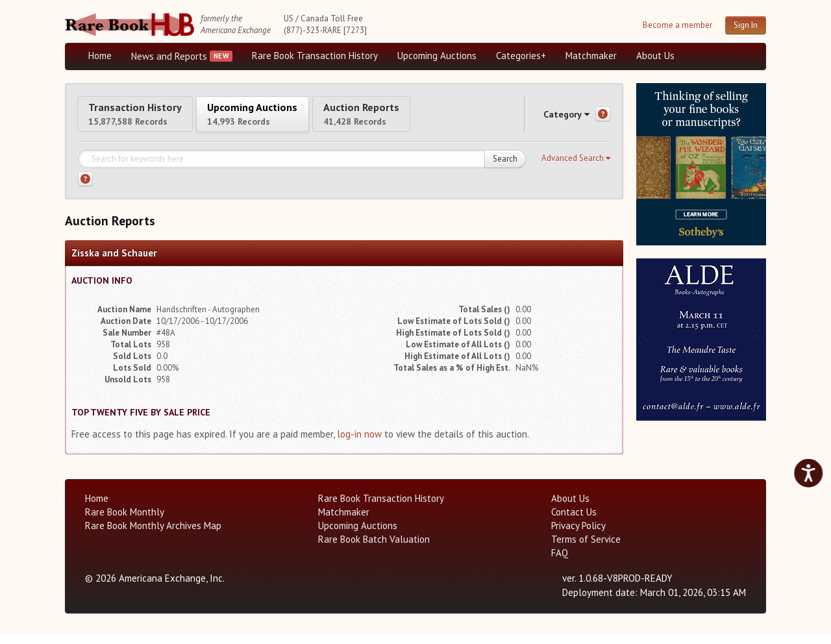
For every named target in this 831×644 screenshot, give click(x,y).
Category (554, 119)
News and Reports (169, 56)
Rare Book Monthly (125, 523)
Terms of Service (586, 550)
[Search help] (85, 190)
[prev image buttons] (646, 163)
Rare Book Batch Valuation (374, 550)
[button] (576, 169)
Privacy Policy (578, 537)
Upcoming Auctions (437, 56)
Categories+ (521, 56)
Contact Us (574, 523)
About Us (655, 56)
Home (100, 56)
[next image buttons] (757, 163)
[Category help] (603, 120)
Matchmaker (591, 56)
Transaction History (148, 118)
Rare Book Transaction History (315, 56)
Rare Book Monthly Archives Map (153, 537)
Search (505, 170)
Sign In (746, 25)
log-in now (359, 445)
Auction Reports (427, 118)
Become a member (677, 25)
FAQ (560, 564)
